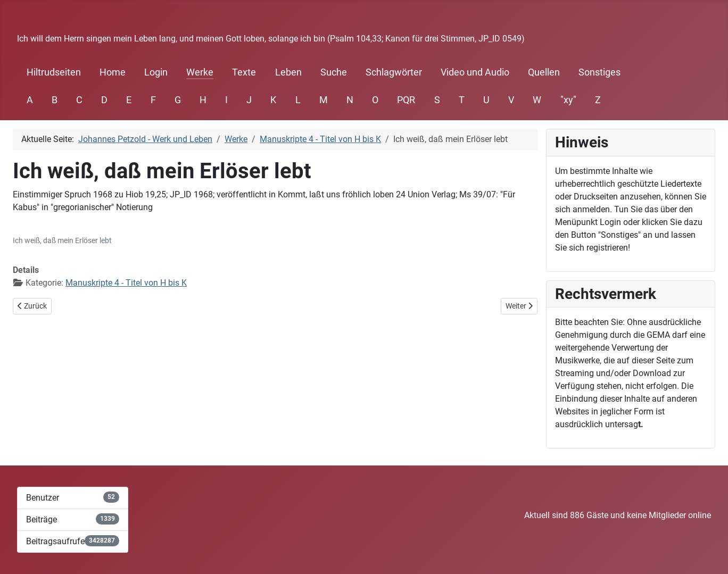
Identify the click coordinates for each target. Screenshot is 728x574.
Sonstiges (599, 72)
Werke (200, 72)
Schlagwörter (394, 72)
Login (156, 72)
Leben (288, 72)
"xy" (568, 100)
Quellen (544, 72)
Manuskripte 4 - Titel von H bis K (126, 283)
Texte (244, 72)
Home (113, 72)
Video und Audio (475, 72)
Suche (334, 72)
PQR (406, 100)
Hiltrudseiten (54, 72)
